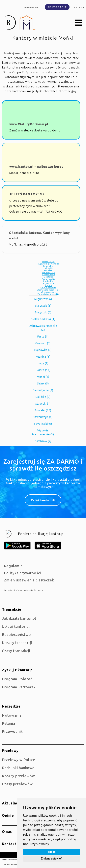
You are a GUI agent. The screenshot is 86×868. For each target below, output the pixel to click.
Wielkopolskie (48, 292)
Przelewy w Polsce (19, 760)
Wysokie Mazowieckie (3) (43, 432)
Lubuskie (48, 268)
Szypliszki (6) (43, 424)
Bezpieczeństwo (16, 635)
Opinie (8, 815)
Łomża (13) (43, 370)
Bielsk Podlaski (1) (43, 319)
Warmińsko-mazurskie (48, 290)
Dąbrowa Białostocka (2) (43, 328)
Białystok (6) (43, 312)
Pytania (9, 723)
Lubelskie (48, 266)
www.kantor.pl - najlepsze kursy (36, 167)
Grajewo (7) (43, 343)
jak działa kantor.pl (19, 618)
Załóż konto (40, 500)
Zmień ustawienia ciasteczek (29, 580)
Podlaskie (48, 281)
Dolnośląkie (48, 262)
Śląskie (48, 285)
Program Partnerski (19, 687)
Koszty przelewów (18, 776)
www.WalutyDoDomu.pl (29, 124)
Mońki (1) (43, 377)
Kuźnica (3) (43, 357)
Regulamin (13, 566)
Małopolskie (48, 272)
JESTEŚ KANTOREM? (27, 194)
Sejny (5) (43, 383)
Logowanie (31, 7)
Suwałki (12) (43, 410)
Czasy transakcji (16, 651)
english (79, 7)
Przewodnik (12, 731)
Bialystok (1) (43, 306)
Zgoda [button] (52, 852)
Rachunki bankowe (18, 768)
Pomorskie (48, 283)
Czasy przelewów (17, 784)
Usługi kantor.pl (16, 626)
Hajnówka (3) (43, 350)
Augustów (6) (43, 299)
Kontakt (9, 844)
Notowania (12, 715)
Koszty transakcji (17, 643)
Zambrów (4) (43, 441)
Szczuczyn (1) (43, 417)
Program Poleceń (17, 679)
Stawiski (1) (43, 404)
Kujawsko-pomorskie (48, 264)
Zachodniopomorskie (48, 294)
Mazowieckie (48, 275)
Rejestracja (57, 7)
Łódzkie (48, 270)
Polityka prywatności (22, 573)
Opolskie (48, 277)
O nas (7, 831)
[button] (78, 23)
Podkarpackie (48, 279)
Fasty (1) (43, 337)
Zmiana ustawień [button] (52, 859)
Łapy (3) (43, 363)
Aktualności (13, 803)
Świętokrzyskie (48, 288)
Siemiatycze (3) (43, 390)
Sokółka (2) (43, 397)
